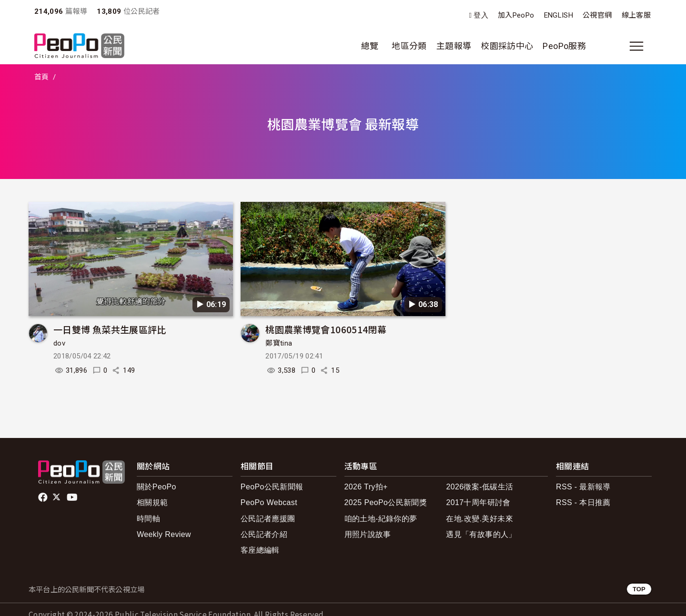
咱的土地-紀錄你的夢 (381, 519)
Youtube (73, 497)
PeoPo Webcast (269, 502)
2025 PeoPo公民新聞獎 (386, 502)
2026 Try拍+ (366, 487)
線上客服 (636, 15)
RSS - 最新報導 (583, 487)
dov (59, 343)
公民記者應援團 (268, 519)
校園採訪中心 (507, 46)
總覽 (370, 46)
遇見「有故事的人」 (481, 534)
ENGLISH (559, 15)
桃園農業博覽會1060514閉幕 (326, 329)
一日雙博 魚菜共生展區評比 (110, 329)
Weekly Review (164, 534)
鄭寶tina (279, 343)
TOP (639, 589)
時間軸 (148, 519)
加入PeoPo (516, 15)
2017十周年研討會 (478, 502)
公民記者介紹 (264, 534)
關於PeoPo (156, 487)
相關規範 (152, 502)
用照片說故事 (368, 534)
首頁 (42, 77)
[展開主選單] (636, 46)
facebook (44, 497)
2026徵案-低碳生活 (479, 487)
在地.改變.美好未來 (479, 519)
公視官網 (597, 15)
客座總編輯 (260, 550)
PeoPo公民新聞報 (272, 487)
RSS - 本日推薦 (583, 502)
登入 (481, 15)
